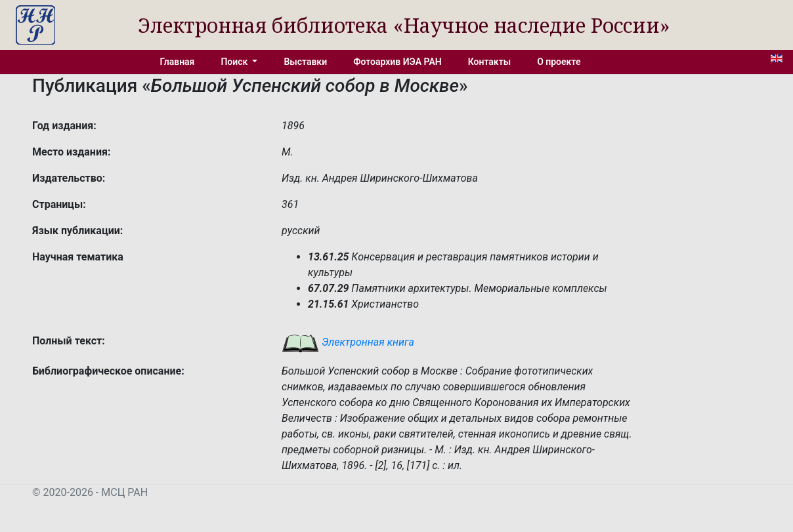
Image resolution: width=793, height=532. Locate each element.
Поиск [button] (235, 62)
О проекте (559, 62)
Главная (178, 62)
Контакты (489, 62)
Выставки (305, 62)
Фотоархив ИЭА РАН (397, 62)
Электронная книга (348, 342)
